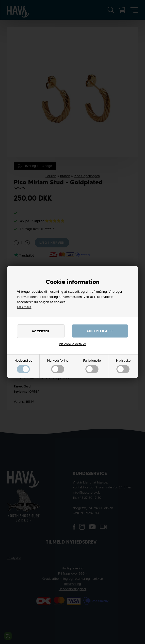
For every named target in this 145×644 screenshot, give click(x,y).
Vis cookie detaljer (72, 344)
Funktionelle (92, 366)
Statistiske (123, 366)
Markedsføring (58, 366)
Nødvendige (23, 366)
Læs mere (24, 307)
